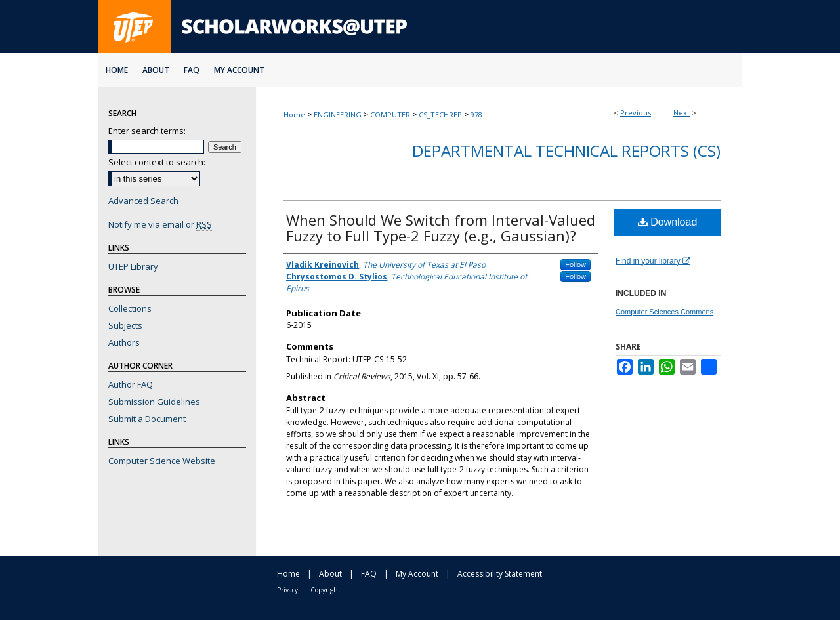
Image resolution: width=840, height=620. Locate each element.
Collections (130, 308)
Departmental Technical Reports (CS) (566, 151)
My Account (417, 574)
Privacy (287, 590)
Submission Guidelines (154, 402)
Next (682, 113)
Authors (124, 342)
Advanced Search (143, 201)
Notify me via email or (160, 224)
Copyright (325, 590)
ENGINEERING (338, 114)
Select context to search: (157, 162)
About (330, 574)
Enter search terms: (147, 131)
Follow (576, 264)
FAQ (369, 574)
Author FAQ (131, 384)
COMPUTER (390, 114)
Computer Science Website (162, 461)
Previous (636, 113)
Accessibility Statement (500, 574)
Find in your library (653, 261)
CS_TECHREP (440, 114)
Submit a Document (147, 419)
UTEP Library (133, 266)
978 (476, 114)
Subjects (125, 325)
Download (668, 222)
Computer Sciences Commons (664, 312)
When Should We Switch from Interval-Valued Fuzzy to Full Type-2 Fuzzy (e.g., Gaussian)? (441, 228)
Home (294, 114)
